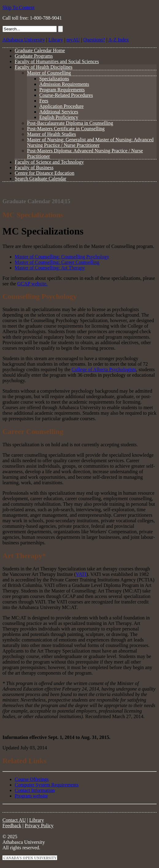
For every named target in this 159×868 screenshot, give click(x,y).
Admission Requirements (64, 84)
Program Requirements (62, 90)
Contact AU (14, 820)
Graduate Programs (34, 56)
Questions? (94, 40)
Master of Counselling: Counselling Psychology (62, 257)
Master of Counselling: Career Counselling (57, 262)
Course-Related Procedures (66, 95)
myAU (73, 40)
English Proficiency (59, 117)
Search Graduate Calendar (41, 179)
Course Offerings (32, 779)
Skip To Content (18, 8)
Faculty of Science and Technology (49, 162)
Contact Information (35, 790)
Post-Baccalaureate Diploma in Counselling (70, 123)
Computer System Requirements (47, 785)
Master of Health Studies (52, 134)
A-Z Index (119, 40)
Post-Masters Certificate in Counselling (66, 129)
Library (56, 40)
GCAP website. (32, 284)
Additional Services (59, 112)
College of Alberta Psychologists (104, 369)
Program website (31, 796)
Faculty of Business (34, 168)
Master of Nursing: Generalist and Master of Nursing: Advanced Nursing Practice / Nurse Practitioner (90, 142)
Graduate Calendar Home (40, 50)
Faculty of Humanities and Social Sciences (57, 61)
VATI (81, 574)
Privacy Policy (39, 826)
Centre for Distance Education (45, 173)
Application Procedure (61, 106)
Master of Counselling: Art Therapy (50, 268)
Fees (44, 101)
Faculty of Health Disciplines (44, 67)
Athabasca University (24, 40)
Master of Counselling (49, 73)
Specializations (54, 79)
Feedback (12, 826)
